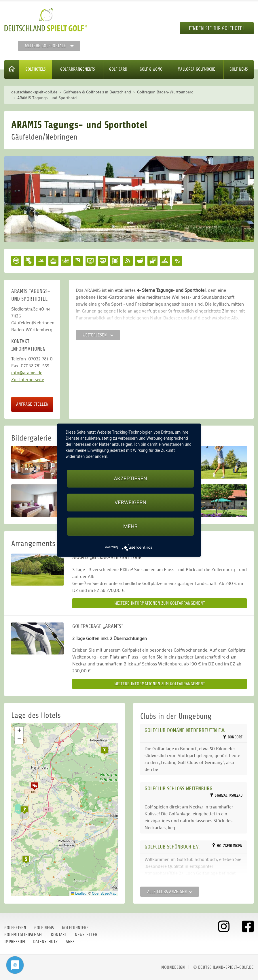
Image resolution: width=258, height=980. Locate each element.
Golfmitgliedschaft (24, 935)
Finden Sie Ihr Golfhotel (217, 28)
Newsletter (86, 935)
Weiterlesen (98, 335)
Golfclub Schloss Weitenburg (179, 788)
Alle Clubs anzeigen (170, 892)
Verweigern (130, 502)
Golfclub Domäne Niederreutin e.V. (185, 730)
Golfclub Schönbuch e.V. (172, 847)
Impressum (15, 942)
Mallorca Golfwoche (196, 69)
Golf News (239, 69)
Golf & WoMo (151, 69)
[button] (35, 786)
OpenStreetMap (104, 894)
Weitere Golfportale (45, 46)
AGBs (70, 942)
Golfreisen (15, 928)
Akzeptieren (130, 478)
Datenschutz (45, 942)
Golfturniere (75, 928)
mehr (130, 526)
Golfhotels (36, 69)
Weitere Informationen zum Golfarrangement (160, 603)
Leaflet (78, 894)
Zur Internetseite (28, 379)
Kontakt (59, 935)
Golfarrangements (78, 69)
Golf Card (118, 69)
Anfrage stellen (32, 404)
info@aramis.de (27, 372)
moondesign (173, 967)
